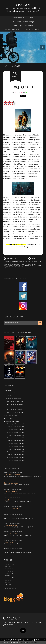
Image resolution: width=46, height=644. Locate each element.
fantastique (8, 265)
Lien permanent (10, 258)
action (33, 264)
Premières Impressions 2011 (16, 441)
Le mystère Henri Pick (11, 492)
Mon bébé (7, 500)
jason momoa (17, 265)
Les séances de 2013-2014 (15, 410)
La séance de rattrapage (23, 22)
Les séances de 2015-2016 (15, 413)
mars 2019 (8, 567)
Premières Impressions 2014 (16, 449)
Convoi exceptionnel (11, 525)
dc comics (10, 267)
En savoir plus (26, 642)
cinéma (10, 264)
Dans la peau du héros (23, 26)
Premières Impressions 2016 (16, 455)
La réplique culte (13, 30)
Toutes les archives (10, 588)
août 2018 (8, 580)
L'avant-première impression (16, 424)
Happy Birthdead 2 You (11, 534)
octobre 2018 (9, 576)
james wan (27, 264)
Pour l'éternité (32, 30)
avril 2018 (8, 585)
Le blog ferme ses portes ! (13, 475)
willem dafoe (37, 265)
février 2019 (9, 569)
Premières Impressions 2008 (16, 432)
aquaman (19, 264)
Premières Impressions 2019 (16, 460)
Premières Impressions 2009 (16, 435)
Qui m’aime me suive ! (11, 508)
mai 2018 (8, 582)
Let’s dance (8, 517)
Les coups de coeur (11, 416)
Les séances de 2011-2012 (15, 407)
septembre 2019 (9, 564)
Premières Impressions (23, 18)
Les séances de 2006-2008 (15, 401)
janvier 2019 (9, 571)
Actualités (9, 390)
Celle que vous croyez (11, 483)
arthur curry (18, 267)
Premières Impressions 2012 (16, 444)
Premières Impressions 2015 (16, 452)
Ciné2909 (23, 5)
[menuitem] (23, 18)
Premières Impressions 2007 (16, 430)
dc (5, 267)
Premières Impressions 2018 (16, 458)
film (14, 264)
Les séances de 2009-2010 (15, 404)
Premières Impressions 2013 (16, 446)
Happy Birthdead (9, 542)
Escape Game (9, 551)
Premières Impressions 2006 (16, 427)
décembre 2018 (9, 573)
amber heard (27, 265)
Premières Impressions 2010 (16, 438)
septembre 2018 (9, 578)
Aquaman (23, 86)
